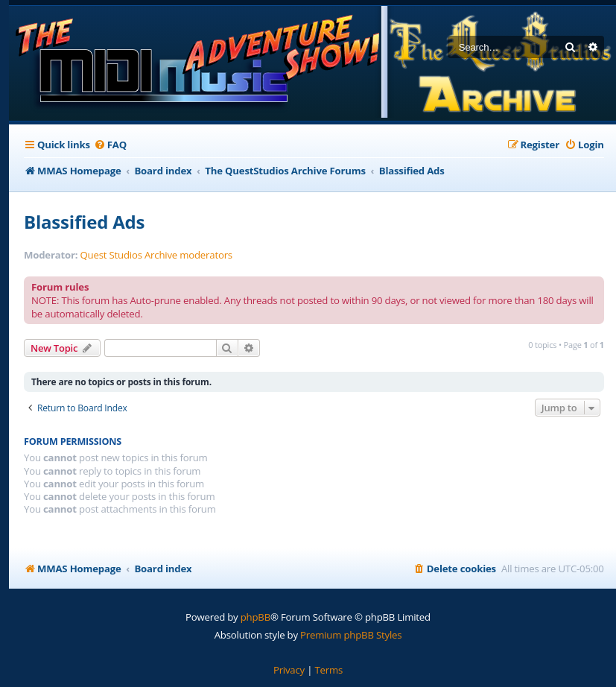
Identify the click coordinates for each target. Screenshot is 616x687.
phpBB (255, 617)
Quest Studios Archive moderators (156, 255)
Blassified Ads (84, 222)
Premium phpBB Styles (351, 635)
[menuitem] (110, 145)
